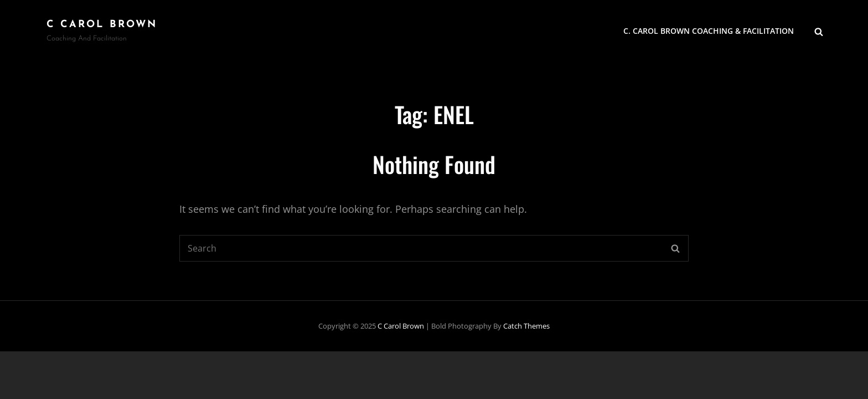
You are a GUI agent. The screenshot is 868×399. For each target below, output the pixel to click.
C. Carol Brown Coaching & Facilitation (709, 31)
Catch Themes (526, 326)
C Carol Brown (102, 25)
